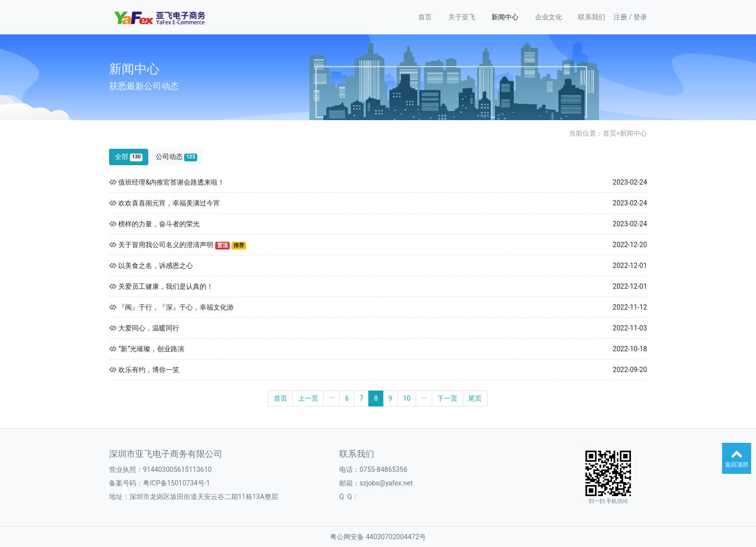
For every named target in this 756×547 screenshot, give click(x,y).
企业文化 (549, 17)
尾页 (475, 398)
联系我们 (592, 17)
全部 (129, 157)
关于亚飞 (462, 17)
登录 (640, 17)
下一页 (447, 398)
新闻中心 (505, 17)
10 (407, 398)
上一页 (308, 398)
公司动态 (176, 157)
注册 (620, 17)
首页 (425, 17)
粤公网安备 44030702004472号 (378, 537)
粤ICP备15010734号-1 (176, 483)
